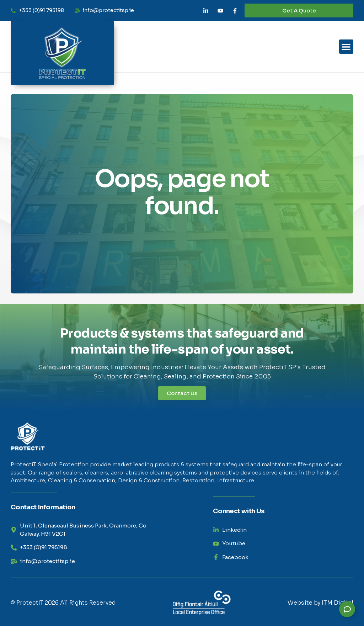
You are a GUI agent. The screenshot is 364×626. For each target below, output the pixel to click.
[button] (346, 47)
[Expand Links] (347, 609)
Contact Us (182, 393)
